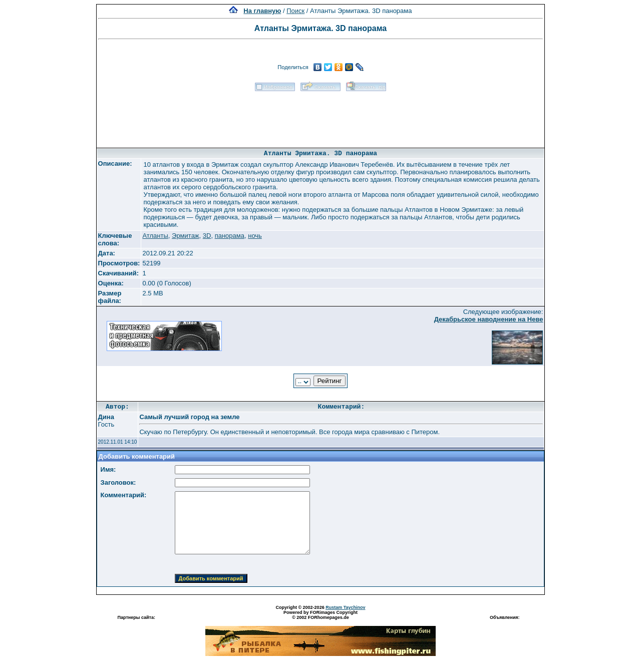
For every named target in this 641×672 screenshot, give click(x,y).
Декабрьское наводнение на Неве (489, 319)
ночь (255, 236)
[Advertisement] (320, 116)
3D (207, 236)
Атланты (155, 236)
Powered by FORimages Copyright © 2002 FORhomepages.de (320, 615)
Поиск (295, 11)
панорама (230, 236)
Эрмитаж (186, 236)
